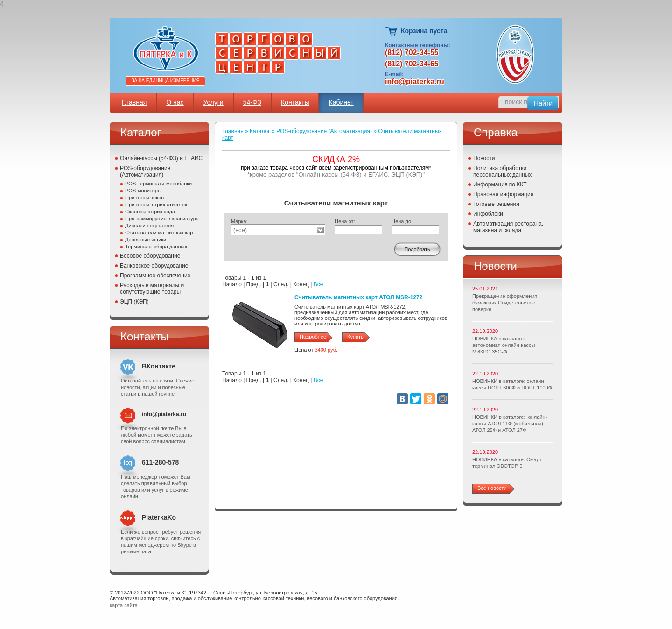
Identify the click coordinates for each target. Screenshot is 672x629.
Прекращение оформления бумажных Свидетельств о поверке (505, 303)
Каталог (260, 131)
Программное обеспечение (155, 276)
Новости (484, 158)
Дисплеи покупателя (149, 226)
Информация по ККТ (500, 184)
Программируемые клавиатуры (162, 219)
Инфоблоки (488, 214)
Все (318, 284)
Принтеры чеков (144, 198)
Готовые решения (496, 204)
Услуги (213, 102)
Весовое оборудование (150, 256)
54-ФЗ (252, 102)
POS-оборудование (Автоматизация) (145, 171)
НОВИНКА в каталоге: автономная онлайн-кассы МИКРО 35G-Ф (504, 345)
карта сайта (124, 605)
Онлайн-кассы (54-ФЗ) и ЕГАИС (161, 158)
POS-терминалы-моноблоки (158, 184)
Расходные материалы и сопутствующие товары (152, 289)
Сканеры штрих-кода (150, 212)
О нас (175, 102)
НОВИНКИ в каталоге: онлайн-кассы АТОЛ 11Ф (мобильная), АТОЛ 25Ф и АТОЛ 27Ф (510, 424)
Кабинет (341, 102)
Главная (134, 102)
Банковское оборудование (154, 266)
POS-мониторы (143, 191)
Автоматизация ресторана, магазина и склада (508, 227)
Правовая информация (503, 194)
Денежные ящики (146, 240)
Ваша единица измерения (165, 81)
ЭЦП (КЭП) (134, 302)
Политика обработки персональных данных (502, 171)
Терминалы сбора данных (156, 247)
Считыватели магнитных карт (160, 233)
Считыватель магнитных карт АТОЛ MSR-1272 (358, 297)
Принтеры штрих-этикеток (156, 205)
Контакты (295, 102)
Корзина (392, 32)
